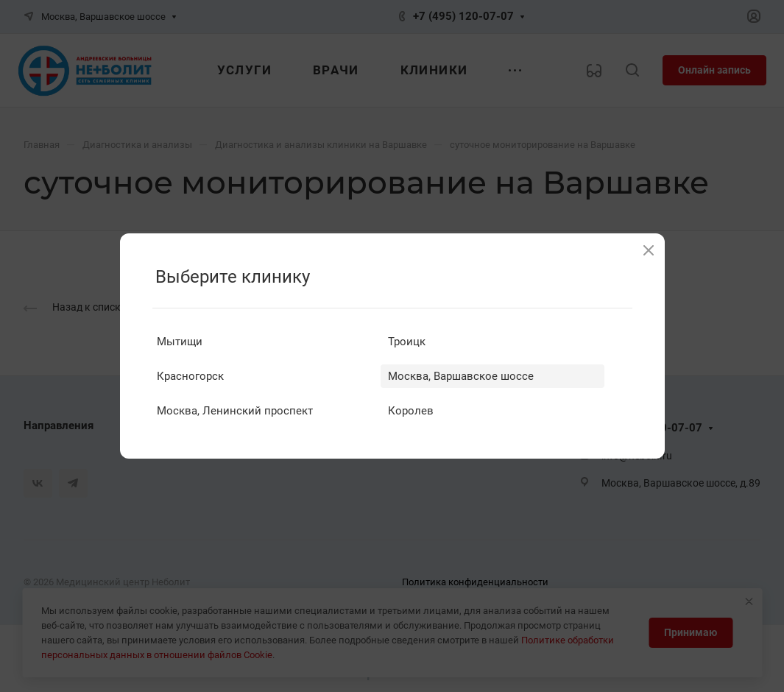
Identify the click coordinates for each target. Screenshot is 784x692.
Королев (411, 411)
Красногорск (190, 376)
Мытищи (180, 342)
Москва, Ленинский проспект (235, 411)
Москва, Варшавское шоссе (461, 376)
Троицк (407, 342)
